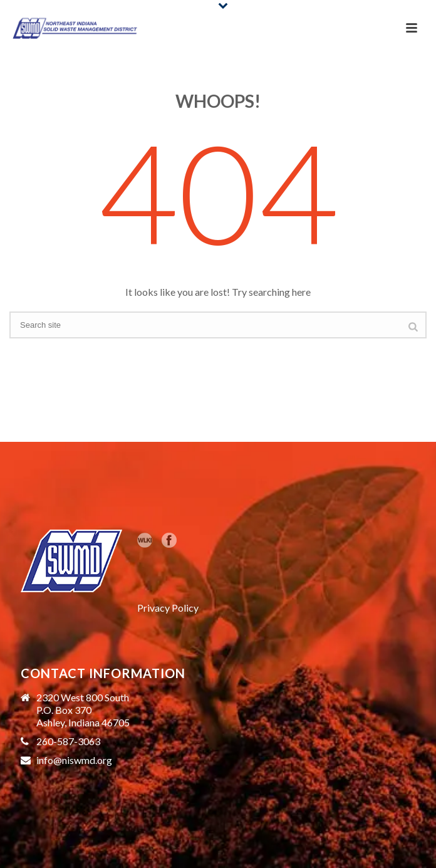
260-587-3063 (68, 741)
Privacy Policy (168, 608)
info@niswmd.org (74, 760)
